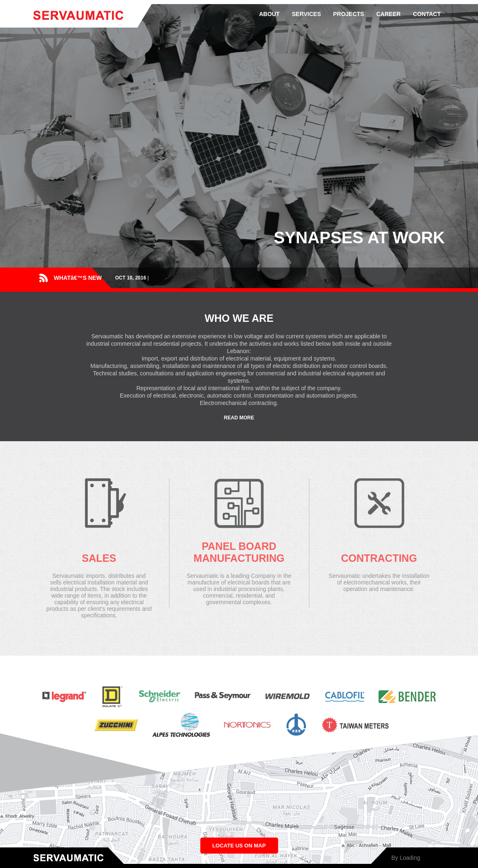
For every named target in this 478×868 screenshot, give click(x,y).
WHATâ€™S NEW (78, 278)
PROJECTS (349, 14)
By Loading (406, 858)
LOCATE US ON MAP (239, 846)
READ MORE (239, 418)
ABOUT (269, 14)
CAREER (388, 14)
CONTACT (427, 14)
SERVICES (307, 14)
